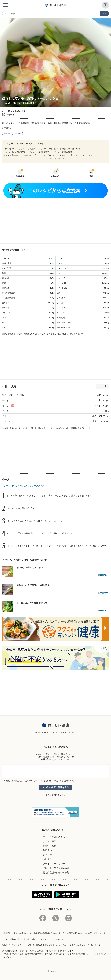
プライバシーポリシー (54, 864)
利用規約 (47, 850)
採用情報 (47, 859)
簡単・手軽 (7, 134)
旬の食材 (18, 134)
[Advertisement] (56, 221)
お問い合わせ (47, 759)
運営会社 (47, 855)
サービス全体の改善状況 (55, 837)
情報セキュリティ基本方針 (56, 868)
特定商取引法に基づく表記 (56, 872)
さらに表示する (55, 159)
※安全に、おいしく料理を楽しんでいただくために (24, 486)
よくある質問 (51, 795)
